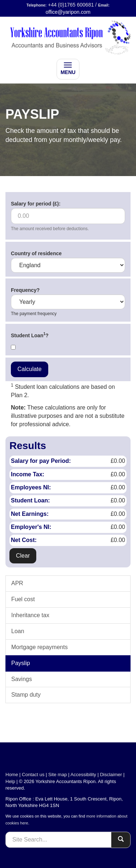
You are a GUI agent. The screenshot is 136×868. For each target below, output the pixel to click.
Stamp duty (26, 695)
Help (10, 781)
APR (17, 583)
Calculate (30, 369)
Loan (18, 631)
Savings (22, 679)
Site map (57, 775)
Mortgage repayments (40, 647)
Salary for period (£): (36, 204)
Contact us (33, 775)
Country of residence (36, 253)
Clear (23, 556)
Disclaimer (111, 775)
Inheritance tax (30, 615)
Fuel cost (23, 599)
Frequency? (25, 290)
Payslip (21, 663)
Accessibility (83, 775)
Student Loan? (30, 335)
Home (12, 775)
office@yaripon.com (68, 12)
